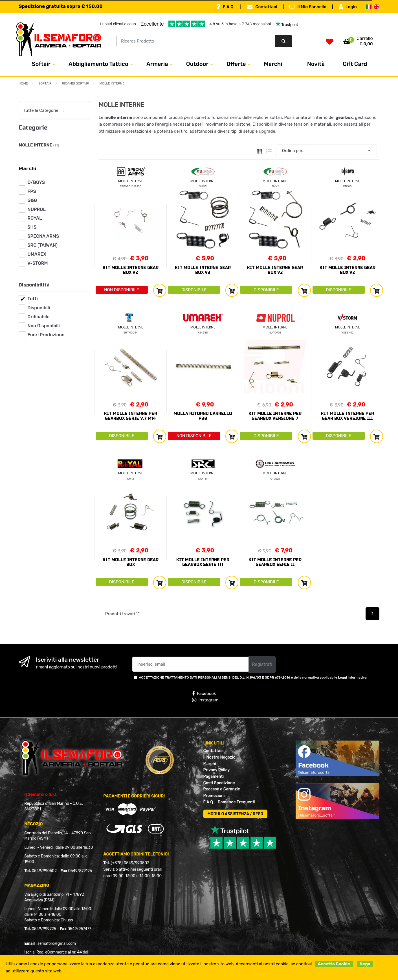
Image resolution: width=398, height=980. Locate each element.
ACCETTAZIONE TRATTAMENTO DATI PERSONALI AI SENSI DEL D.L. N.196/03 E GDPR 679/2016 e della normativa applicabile (253, 677)
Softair (41, 64)
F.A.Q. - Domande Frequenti (229, 802)
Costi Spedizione (219, 783)
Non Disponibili (43, 326)
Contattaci (262, 7)
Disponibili (39, 308)
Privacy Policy (217, 770)
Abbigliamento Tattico (98, 64)
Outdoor (197, 64)
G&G (32, 200)
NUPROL (36, 209)
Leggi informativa (352, 677)
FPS (32, 191)
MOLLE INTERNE (131, 181)
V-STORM (38, 263)
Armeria (157, 64)
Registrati (262, 664)
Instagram (205, 700)
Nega (365, 964)
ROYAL (35, 218)
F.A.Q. (225, 7)
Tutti (33, 299)
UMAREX (37, 254)
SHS (32, 227)
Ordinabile (38, 317)
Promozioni (214, 796)
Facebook (204, 694)
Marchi (273, 64)
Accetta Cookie (334, 964)
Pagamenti (214, 776)
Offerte (236, 64)
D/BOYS (36, 182)
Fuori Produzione (46, 335)
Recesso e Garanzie (222, 789)
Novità (316, 64)
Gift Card (355, 64)
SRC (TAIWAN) (42, 245)
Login (348, 7)
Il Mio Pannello (308, 7)
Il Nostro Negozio (219, 757)
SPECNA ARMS (43, 236)
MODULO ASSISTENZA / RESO (236, 814)
